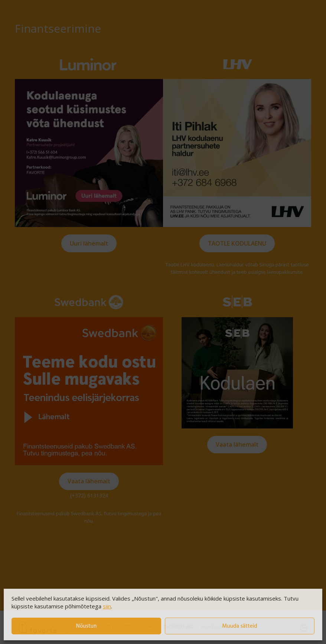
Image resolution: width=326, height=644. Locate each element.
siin (107, 606)
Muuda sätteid (240, 626)
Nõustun (86, 626)
